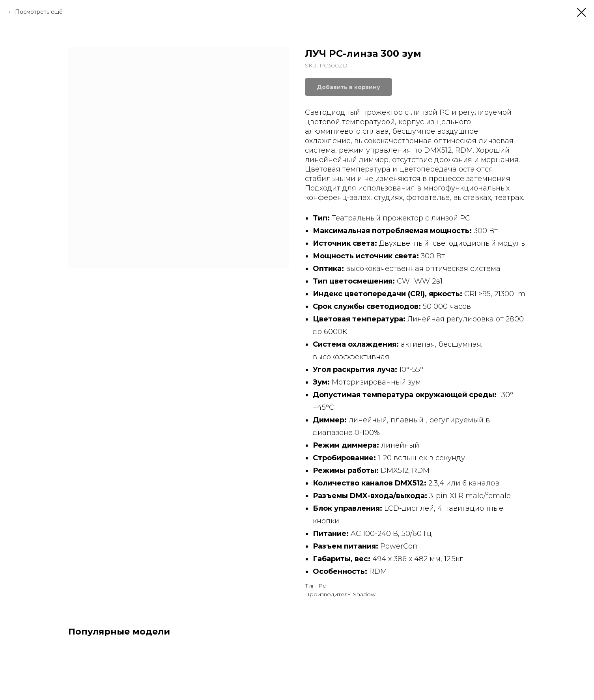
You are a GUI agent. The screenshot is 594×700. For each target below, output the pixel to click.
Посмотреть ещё (39, 12)
